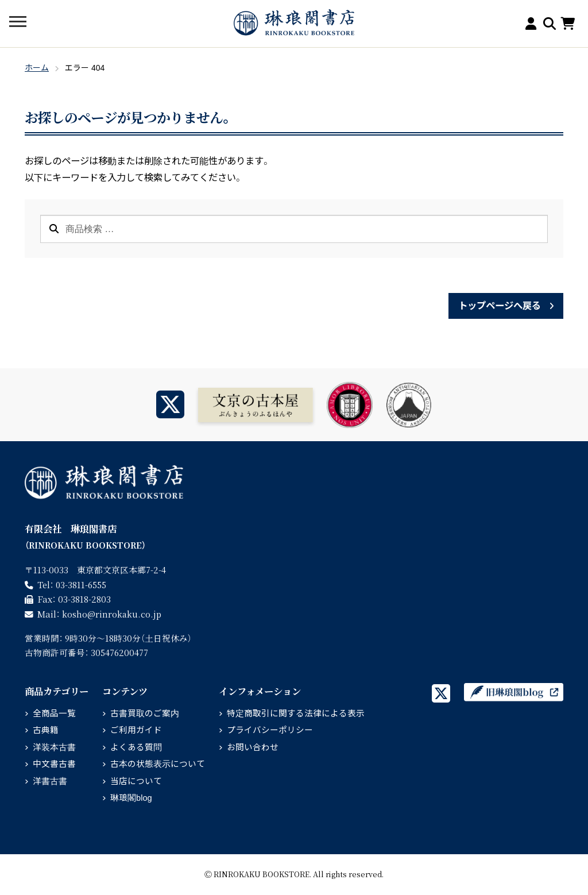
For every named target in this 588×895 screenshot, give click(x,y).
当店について (136, 781)
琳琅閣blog (131, 798)
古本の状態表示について (158, 764)
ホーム (37, 68)
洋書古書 (50, 781)
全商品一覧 (54, 713)
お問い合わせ (253, 747)
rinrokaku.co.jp (112, 614)
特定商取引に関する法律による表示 (296, 713)
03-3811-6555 (81, 585)
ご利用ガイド (136, 730)
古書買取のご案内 (145, 713)
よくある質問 (136, 747)
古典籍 (46, 730)
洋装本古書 (54, 747)
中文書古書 (54, 764)
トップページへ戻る (499, 306)
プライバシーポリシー (270, 730)
